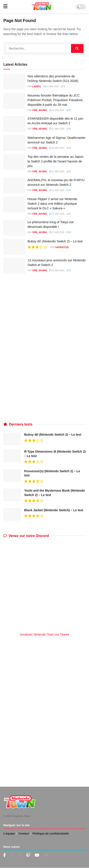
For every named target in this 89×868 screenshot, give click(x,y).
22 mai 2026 (51, 86)
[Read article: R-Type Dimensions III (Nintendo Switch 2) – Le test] (12, 456)
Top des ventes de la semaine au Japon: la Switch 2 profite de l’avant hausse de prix (56, 161)
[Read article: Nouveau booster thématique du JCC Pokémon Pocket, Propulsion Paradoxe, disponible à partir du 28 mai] (14, 101)
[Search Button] (77, 48)
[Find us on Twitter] (12, 855)
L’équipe (9, 834)
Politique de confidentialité (51, 834)
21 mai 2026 (57, 110)
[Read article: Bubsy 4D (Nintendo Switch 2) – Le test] (14, 247)
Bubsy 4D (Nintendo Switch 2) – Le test (55, 241)
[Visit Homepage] (42, 7)
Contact (24, 834)
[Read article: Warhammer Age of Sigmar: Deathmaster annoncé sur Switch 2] (14, 143)
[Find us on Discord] (46, 855)
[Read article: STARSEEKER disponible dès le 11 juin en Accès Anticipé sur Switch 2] (14, 124)
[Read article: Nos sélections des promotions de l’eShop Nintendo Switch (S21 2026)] (14, 82)
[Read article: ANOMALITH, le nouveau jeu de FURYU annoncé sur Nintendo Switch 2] (14, 186)
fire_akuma (40, 110)
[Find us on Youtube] (28, 855)
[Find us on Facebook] (5, 855)
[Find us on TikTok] (20, 855)
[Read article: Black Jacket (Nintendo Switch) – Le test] (12, 514)
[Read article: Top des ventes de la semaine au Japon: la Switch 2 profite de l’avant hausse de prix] (14, 162)
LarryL (37, 86)
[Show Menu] (5, 7)
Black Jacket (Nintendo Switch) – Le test (54, 510)
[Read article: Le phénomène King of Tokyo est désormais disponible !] (14, 228)
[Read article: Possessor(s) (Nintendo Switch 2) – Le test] (12, 475)
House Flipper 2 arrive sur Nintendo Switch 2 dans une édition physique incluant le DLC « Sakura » (52, 204)
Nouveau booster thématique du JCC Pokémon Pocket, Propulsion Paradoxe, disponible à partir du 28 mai (55, 100)
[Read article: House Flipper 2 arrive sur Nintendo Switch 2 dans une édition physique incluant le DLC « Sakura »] (14, 204)
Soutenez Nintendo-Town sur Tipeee (45, 634)
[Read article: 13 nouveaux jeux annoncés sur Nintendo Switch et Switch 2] (14, 266)
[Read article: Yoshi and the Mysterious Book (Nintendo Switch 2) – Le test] (12, 495)
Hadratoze (62, 247)
